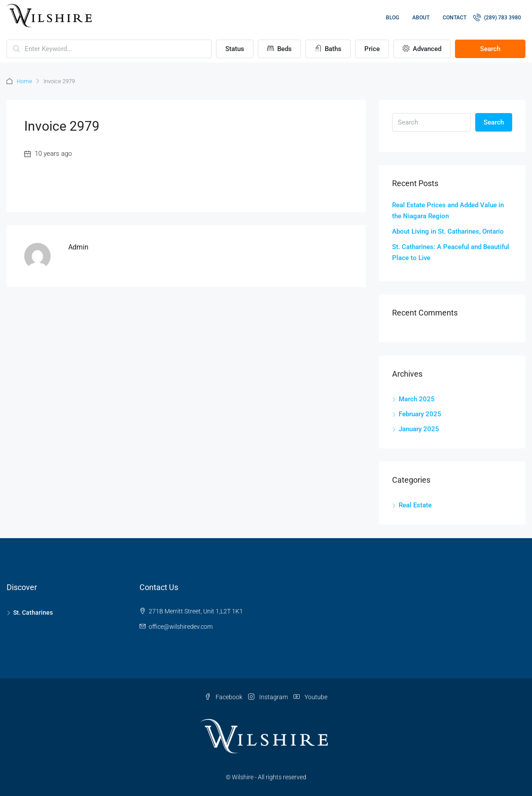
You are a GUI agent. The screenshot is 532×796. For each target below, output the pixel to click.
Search (490, 49)
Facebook (224, 697)
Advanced (422, 49)
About (421, 18)
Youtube (310, 697)
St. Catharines (33, 613)
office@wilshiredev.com (181, 627)
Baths (328, 49)
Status (235, 49)
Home (24, 81)
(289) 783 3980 (497, 17)
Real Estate (415, 505)
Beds (279, 49)
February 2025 (420, 414)
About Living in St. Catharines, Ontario (448, 231)
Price (372, 49)
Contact (455, 18)
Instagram (269, 697)
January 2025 (419, 429)
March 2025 (417, 399)
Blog (393, 18)
